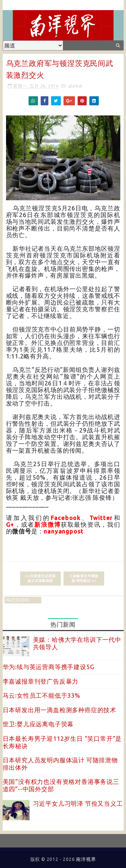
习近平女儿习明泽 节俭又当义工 (78, 803)
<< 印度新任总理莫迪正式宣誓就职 (40, 578)
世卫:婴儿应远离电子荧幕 (38, 724)
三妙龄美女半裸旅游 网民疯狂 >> (84, 578)
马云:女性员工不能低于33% (41, 695)
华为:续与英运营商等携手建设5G (49, 667)
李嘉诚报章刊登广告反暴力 (41, 681)
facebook (17, 600)
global (75, 86)
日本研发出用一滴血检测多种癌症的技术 (59, 710)
